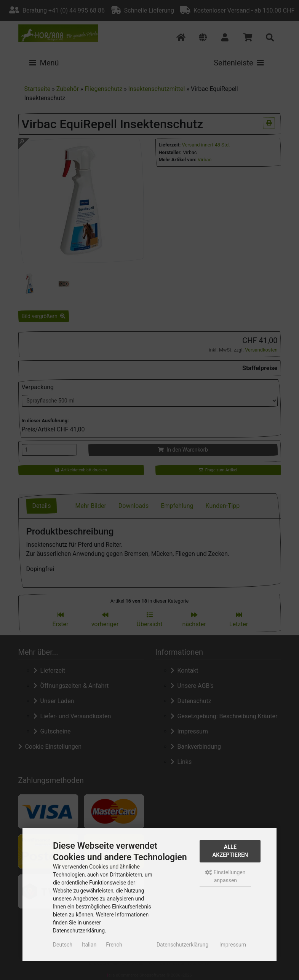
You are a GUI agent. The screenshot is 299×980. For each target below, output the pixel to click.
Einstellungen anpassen (225, 876)
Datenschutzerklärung (182, 945)
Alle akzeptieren (230, 851)
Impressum (233, 945)
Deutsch (63, 945)
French (114, 945)
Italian (89, 945)
